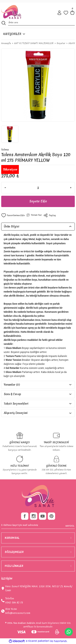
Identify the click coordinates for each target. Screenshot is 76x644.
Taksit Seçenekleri (16, 404)
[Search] (41, 23)
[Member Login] (59, 13)
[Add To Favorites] (13, 215)
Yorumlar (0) (12, 385)
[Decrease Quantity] (5, 188)
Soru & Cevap (12, 394)
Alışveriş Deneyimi (16, 413)
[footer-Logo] (38, 496)
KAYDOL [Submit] (70, 526)
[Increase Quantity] (71, 188)
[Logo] (11, 12)
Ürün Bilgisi (12, 226)
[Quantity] (38, 188)
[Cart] (72, 13)
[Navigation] (13, 34)
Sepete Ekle (38, 201)
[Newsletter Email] (38, 526)
